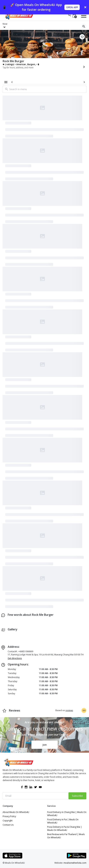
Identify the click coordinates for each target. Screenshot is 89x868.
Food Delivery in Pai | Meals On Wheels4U (63, 821)
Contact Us (8, 825)
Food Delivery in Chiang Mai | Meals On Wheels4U (67, 814)
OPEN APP (72, 7)
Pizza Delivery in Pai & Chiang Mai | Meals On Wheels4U (65, 828)
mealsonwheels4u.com (75, 863)
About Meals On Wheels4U (16, 812)
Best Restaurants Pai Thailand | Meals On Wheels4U (66, 836)
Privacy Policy (9, 816)
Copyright (8, 821)
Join (45, 745)
